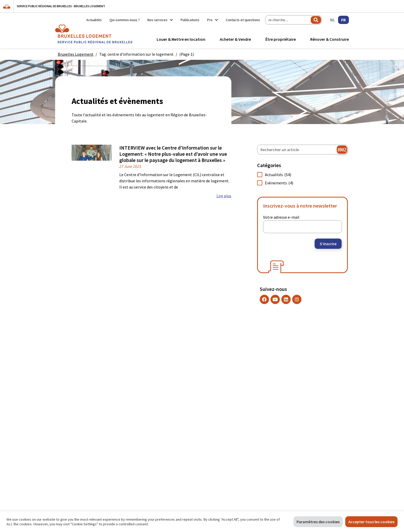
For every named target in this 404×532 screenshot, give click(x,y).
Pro (213, 20)
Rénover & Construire (330, 39)
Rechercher (316, 20)
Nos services (160, 20)
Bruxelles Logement (76, 54)
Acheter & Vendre (235, 39)
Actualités (94, 20)
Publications (190, 20)
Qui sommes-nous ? (125, 20)
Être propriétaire (281, 39)
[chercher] (342, 150)
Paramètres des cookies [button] (318, 522)
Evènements (279, 183)
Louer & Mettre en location (181, 39)
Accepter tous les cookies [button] (371, 522)
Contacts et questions (243, 20)
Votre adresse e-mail (281, 217)
